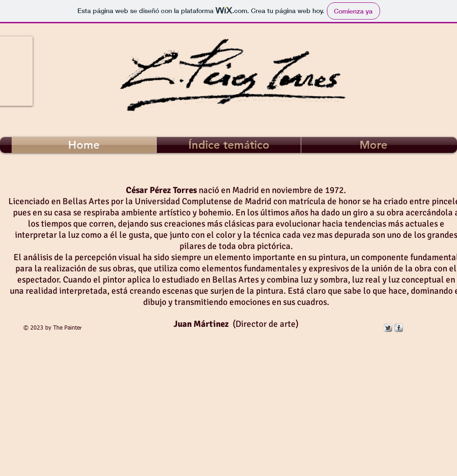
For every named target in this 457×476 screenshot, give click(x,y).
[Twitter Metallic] (388, 328)
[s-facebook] (399, 328)
